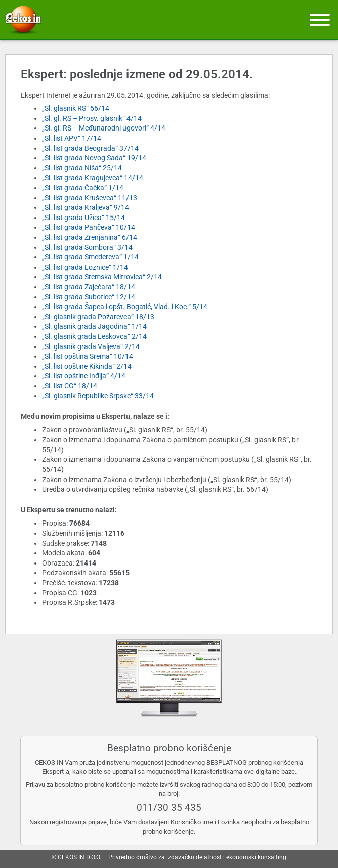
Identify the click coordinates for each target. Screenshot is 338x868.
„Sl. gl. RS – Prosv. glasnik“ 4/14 (92, 118)
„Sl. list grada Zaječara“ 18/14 (89, 287)
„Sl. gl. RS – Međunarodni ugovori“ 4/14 (104, 128)
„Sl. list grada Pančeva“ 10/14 (89, 227)
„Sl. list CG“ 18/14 (70, 386)
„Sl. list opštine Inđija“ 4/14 (84, 376)
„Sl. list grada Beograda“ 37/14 (90, 148)
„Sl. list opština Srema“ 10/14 (88, 356)
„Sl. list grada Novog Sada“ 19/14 (94, 158)
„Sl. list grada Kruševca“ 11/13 (90, 198)
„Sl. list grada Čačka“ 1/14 (83, 188)
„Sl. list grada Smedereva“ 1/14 (90, 257)
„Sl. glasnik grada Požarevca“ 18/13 (98, 317)
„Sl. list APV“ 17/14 (72, 138)
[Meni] (320, 20)
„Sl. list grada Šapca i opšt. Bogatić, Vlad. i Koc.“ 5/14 (125, 307)
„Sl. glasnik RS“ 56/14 (76, 108)
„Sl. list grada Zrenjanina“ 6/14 (90, 237)
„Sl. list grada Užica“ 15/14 (83, 218)
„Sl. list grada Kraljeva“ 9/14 (86, 207)
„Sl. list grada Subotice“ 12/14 (89, 297)
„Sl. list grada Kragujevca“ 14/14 (93, 178)
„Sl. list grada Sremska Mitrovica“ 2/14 (102, 277)
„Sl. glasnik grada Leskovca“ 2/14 (94, 336)
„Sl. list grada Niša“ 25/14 (82, 168)
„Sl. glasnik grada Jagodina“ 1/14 (94, 326)
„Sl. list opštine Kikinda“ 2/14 (87, 366)
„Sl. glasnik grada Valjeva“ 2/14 (91, 346)
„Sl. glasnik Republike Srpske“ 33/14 (98, 396)
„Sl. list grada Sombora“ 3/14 (87, 247)
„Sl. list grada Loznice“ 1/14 (85, 267)
